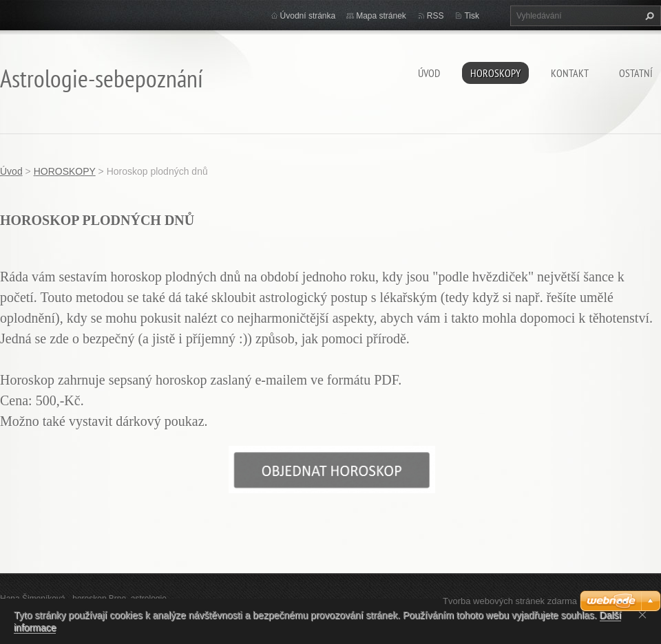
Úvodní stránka (308, 16)
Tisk (472, 16)
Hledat (648, 16)
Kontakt (570, 73)
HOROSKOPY (495, 73)
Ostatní (636, 73)
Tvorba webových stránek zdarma (510, 601)
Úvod (429, 73)
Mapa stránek (381, 16)
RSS (436, 16)
